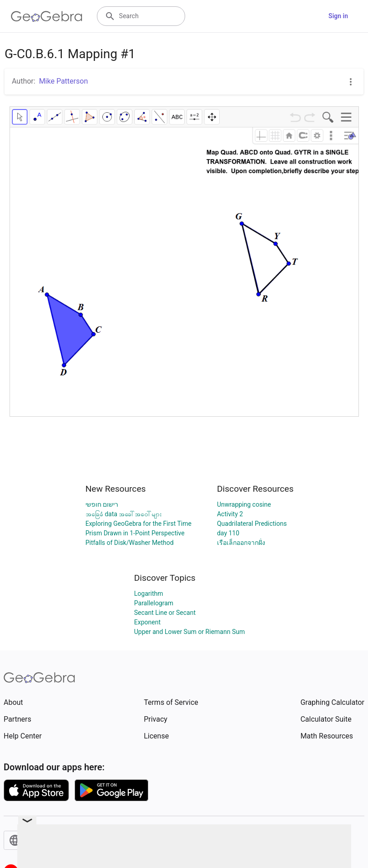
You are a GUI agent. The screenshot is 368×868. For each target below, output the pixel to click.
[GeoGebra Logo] (47, 16)
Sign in (338, 16)
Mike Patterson (64, 81)
